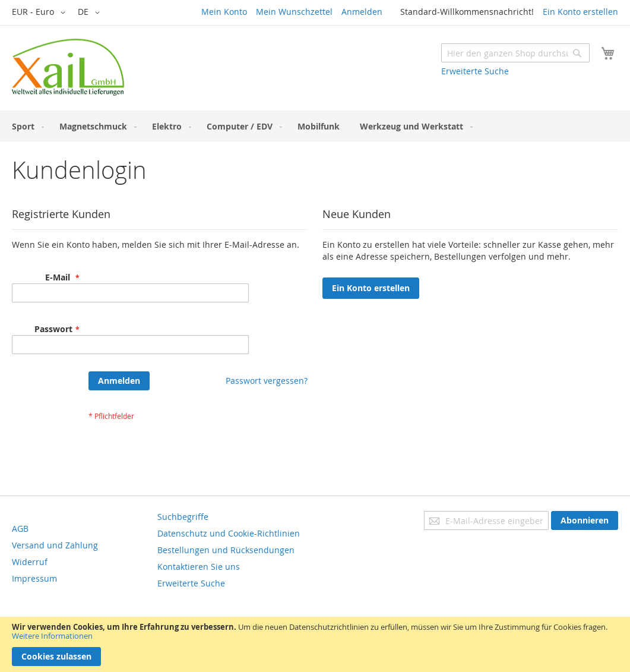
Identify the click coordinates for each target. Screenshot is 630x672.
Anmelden (362, 12)
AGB (20, 529)
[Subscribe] (585, 520)
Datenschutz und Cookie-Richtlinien (229, 533)
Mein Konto (224, 12)
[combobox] (515, 53)
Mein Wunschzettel (294, 12)
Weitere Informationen (52, 636)
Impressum (34, 578)
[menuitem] (26, 126)
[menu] (315, 126)
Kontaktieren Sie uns (199, 567)
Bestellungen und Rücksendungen (226, 550)
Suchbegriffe (183, 517)
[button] (41, 12)
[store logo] (68, 67)
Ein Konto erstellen (580, 12)
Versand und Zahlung (55, 545)
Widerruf (30, 562)
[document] (315, 644)
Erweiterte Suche (475, 71)
